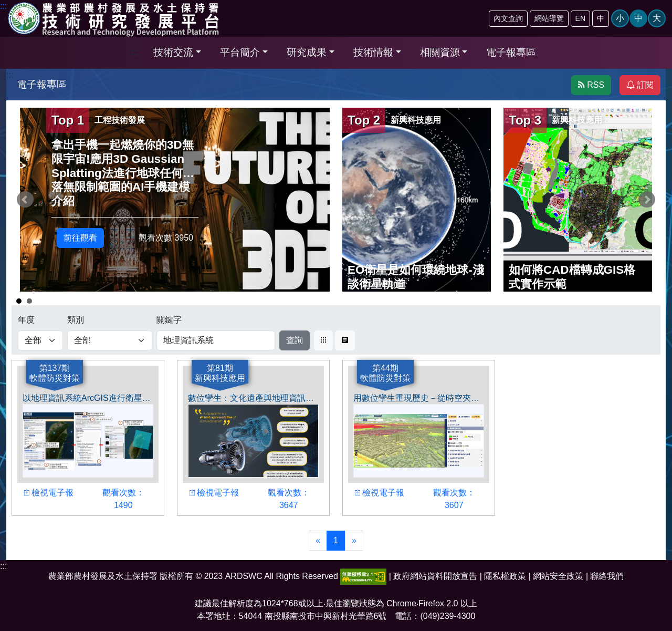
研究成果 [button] (307, 52)
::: (135, 52)
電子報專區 (511, 52)
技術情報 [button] (373, 52)
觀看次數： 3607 (450, 501)
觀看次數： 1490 (119, 501)
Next (647, 200)
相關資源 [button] (440, 52)
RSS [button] (591, 85)
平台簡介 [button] (240, 52)
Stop (655, 300)
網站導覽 (549, 18)
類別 (76, 320)
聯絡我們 (607, 576)
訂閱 (640, 85)
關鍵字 (169, 320)
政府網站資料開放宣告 (435, 576)
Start (647, 300)
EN (580, 18)
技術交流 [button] (173, 52)
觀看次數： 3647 (285, 501)
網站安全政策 (558, 576)
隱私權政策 (505, 576)
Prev (25, 200)
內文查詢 (508, 18)
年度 (26, 320)
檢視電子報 (49, 494)
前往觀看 (80, 238)
